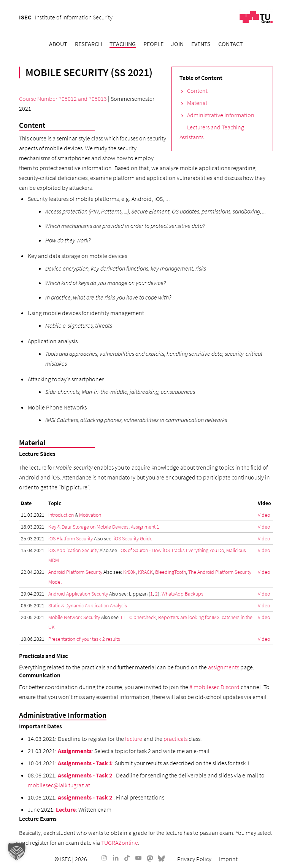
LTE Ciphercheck (138, 617)
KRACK (145, 572)
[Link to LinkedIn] (116, 858)
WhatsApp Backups (182, 594)
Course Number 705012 (48, 99)
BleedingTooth (171, 572)
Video (264, 515)
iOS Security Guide (133, 538)
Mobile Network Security (74, 617)
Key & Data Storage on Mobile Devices (88, 527)
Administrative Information (221, 115)
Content (197, 91)
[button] (17, 851)
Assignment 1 (145, 527)
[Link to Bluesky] (161, 858)
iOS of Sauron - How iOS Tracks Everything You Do (172, 550)
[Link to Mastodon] (150, 858)
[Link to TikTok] (127, 858)
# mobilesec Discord (214, 687)
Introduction (61, 515)
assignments (224, 667)
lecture (134, 739)
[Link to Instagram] (104, 858)
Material (197, 103)
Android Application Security (78, 594)
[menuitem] (58, 44)
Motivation (90, 515)
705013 (98, 99)
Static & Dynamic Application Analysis (88, 605)
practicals (175, 739)
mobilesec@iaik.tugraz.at (59, 785)
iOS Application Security (73, 550)
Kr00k (129, 572)
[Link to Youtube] (138, 858)
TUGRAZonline (120, 843)
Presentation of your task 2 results (84, 639)
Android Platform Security (75, 572)
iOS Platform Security (71, 538)
